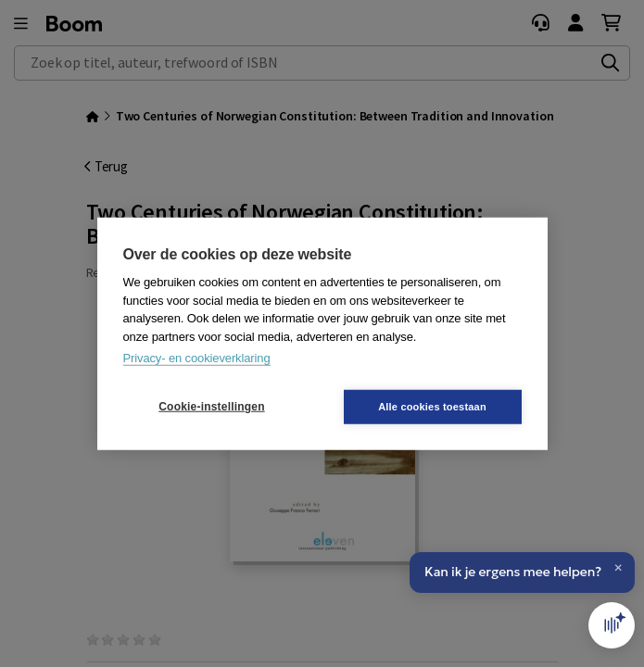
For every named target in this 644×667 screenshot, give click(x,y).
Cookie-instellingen (211, 407)
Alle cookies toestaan (432, 406)
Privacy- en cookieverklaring (197, 358)
